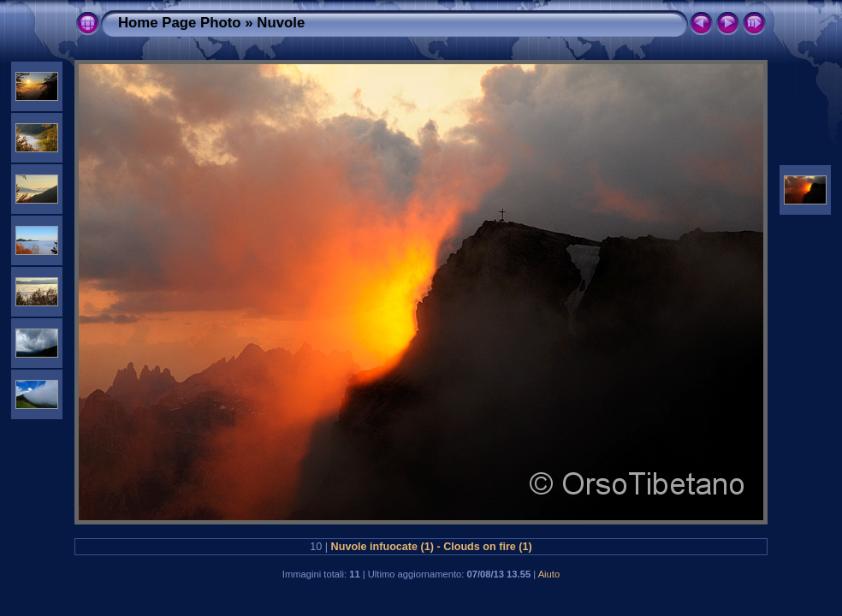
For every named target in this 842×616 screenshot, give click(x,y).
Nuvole (281, 23)
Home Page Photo (180, 23)
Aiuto (549, 574)
